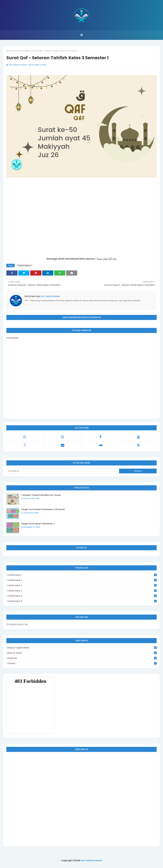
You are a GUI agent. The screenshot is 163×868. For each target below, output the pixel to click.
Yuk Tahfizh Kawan (18, 65)
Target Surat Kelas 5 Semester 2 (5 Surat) (43, 509)
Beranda (11, 51)
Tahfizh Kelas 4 (82, 591)
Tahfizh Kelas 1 (82, 575)
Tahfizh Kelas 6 (82, 601)
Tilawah (82, 663)
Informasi (82, 658)
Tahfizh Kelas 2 (82, 580)
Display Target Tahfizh (82, 648)
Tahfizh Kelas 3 (24, 51)
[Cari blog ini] (63, 471)
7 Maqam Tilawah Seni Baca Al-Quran (41, 495)
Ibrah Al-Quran (82, 653)
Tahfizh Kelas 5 (82, 596)
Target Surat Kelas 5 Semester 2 (38, 524)
